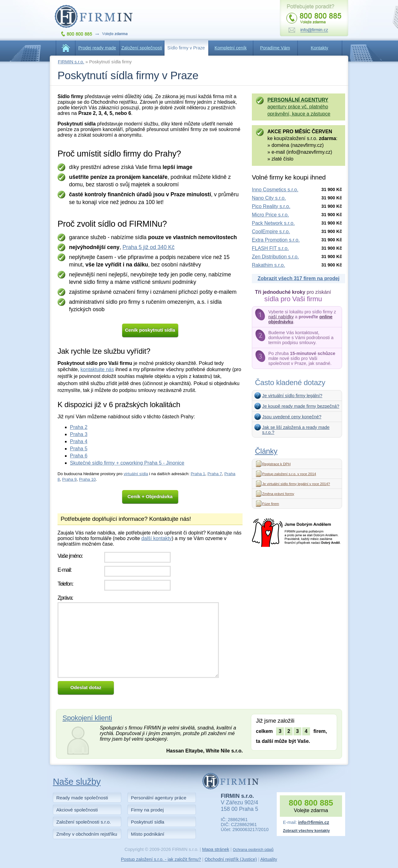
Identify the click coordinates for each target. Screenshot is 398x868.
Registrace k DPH (276, 464)
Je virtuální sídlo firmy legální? (292, 396)
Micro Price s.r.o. (270, 215)
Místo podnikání (148, 834)
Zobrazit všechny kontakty (306, 831)
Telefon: (65, 584)
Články (266, 451)
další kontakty (156, 538)
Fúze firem (271, 504)
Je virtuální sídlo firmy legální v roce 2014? (296, 484)
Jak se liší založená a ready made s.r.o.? (296, 430)
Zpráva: (65, 598)
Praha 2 (79, 427)
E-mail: (65, 570)
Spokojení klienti (87, 718)
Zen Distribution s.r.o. (275, 257)
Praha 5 (79, 449)
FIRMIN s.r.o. (71, 62)
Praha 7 (215, 474)
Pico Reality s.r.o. (271, 206)
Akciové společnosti (77, 810)
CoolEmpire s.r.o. (271, 232)
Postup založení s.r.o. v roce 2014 (289, 474)
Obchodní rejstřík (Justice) (231, 859)
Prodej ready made (97, 48)
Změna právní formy (278, 494)
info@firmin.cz (314, 822)
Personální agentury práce (159, 798)
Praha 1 (198, 474)
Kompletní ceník (231, 48)
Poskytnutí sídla (148, 822)
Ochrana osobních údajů (253, 850)
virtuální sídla (136, 474)
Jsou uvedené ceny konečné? (292, 417)
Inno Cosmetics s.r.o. (275, 190)
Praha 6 (79, 456)
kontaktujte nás (97, 369)
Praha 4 (79, 441)
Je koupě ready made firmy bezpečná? (301, 406)
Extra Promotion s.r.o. (276, 240)
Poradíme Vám (275, 48)
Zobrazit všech (298, 278)
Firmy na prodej (147, 810)
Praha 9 (69, 479)
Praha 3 (79, 434)
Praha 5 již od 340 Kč (148, 247)
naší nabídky (281, 317)
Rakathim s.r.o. (268, 265)
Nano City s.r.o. (269, 198)
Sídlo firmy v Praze (186, 48)
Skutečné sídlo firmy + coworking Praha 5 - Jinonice (127, 463)
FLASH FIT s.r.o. (270, 248)
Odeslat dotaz (86, 687)
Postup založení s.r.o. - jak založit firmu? (161, 859)
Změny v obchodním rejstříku (87, 834)
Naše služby (77, 782)
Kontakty (320, 48)
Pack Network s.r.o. (273, 223)
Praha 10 (87, 479)
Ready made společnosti (82, 798)
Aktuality (269, 859)
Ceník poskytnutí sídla (150, 330)
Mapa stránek (216, 849)
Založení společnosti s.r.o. (84, 822)
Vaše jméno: (70, 556)
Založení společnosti (142, 48)
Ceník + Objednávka (150, 496)
